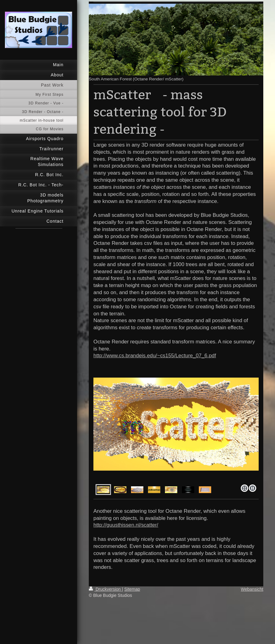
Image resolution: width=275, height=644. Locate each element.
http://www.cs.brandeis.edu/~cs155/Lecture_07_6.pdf (155, 356)
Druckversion (105, 589)
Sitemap (132, 589)
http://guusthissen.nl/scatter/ (126, 525)
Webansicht (252, 589)
